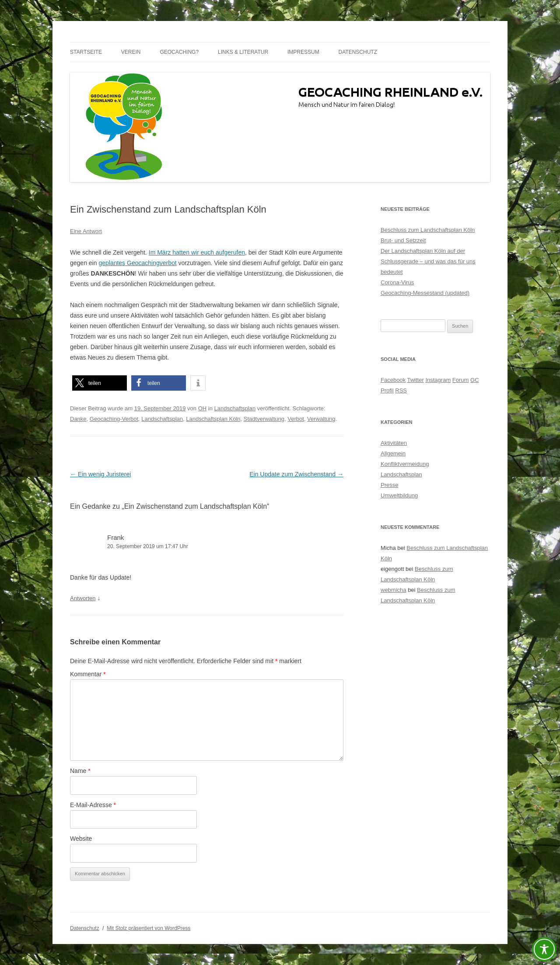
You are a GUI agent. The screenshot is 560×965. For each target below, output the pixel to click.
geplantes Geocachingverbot (137, 263)
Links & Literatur (243, 52)
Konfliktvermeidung (405, 464)
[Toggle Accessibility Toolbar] (544, 949)
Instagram (438, 380)
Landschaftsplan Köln (213, 419)
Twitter (415, 380)
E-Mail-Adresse (93, 805)
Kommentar (88, 674)
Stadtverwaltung (264, 419)
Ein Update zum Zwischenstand (296, 474)
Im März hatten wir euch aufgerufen (197, 252)
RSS (401, 390)
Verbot (296, 419)
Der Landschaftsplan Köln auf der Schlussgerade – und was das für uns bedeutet (428, 261)
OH (203, 408)
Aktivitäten (394, 443)
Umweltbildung (399, 495)
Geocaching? (179, 52)
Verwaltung (321, 419)
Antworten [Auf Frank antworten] (83, 598)
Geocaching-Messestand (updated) (425, 293)
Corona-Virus (397, 282)
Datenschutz (358, 52)
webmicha (394, 590)
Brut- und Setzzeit (403, 240)
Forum (461, 380)
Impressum (303, 52)
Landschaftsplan (235, 408)
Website (81, 839)
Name (80, 771)
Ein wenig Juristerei (100, 474)
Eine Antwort (86, 231)
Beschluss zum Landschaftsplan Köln (428, 230)
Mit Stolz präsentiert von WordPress (149, 928)
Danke (78, 419)
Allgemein (393, 453)
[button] (100, 383)
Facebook (393, 380)
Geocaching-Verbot (114, 419)
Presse (389, 485)
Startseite (86, 52)
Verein (131, 52)
